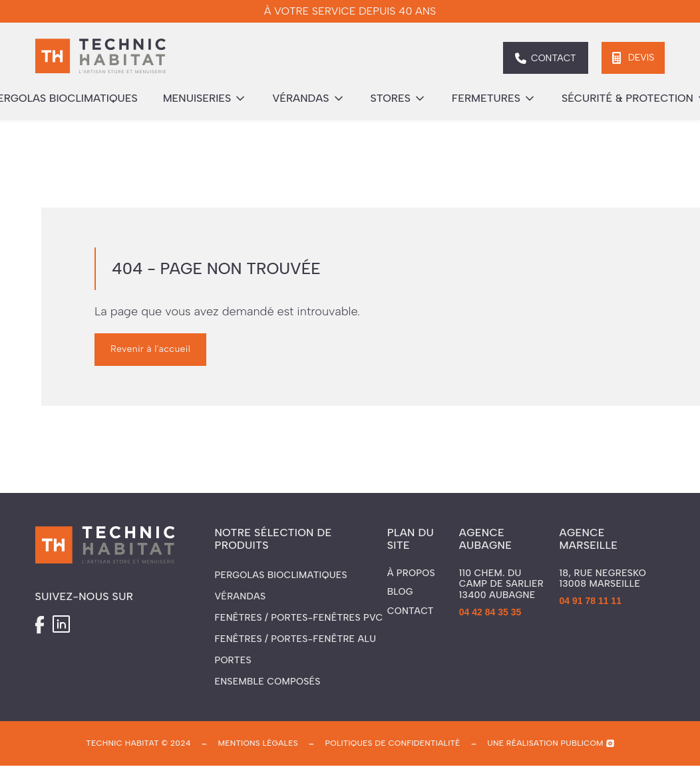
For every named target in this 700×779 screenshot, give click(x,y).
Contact (411, 611)
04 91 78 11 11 (591, 601)
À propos (411, 573)
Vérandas (240, 596)
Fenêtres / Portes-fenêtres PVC (298, 618)
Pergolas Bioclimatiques (281, 575)
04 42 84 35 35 (490, 612)
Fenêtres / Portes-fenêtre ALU (295, 639)
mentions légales (258, 743)
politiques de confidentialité (393, 743)
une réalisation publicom (545, 743)
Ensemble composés (267, 682)
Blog (400, 592)
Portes (233, 660)
